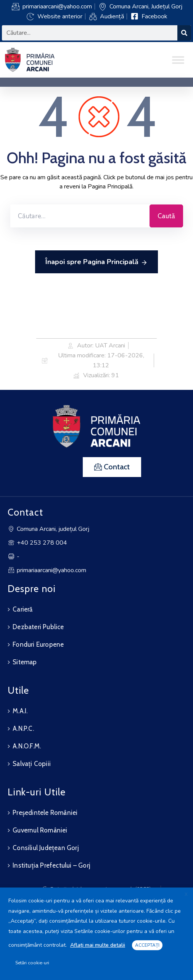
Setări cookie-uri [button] (32, 963)
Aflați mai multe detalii (98, 945)
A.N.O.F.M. (27, 746)
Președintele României (45, 813)
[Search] (184, 33)
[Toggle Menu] (178, 60)
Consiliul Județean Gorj (46, 848)
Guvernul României (40, 830)
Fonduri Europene (38, 644)
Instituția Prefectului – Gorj (51, 865)
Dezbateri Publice (38, 627)
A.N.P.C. (23, 729)
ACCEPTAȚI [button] (147, 945)
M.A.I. (20, 711)
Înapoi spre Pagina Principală (96, 262)
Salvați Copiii (32, 764)
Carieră (23, 609)
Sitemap (25, 662)
